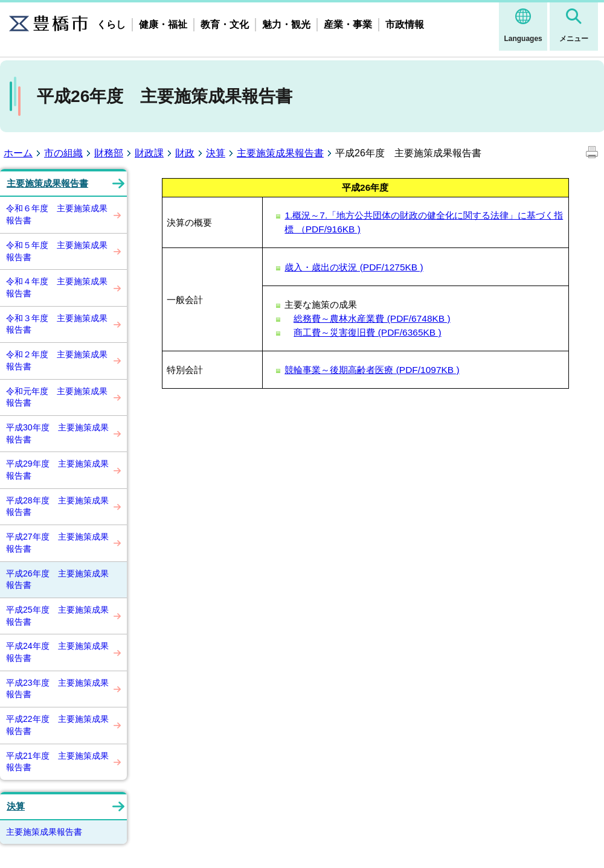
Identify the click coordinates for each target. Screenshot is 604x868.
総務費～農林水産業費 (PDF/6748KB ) (372, 318)
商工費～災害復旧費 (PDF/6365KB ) (367, 332)
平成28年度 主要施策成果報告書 (57, 506)
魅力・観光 (286, 24)
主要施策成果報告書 (280, 153)
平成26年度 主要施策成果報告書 (57, 579)
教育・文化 (225, 24)
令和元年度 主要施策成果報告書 (57, 397)
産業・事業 (348, 24)
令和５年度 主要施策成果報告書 (57, 251)
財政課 (149, 153)
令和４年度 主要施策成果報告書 (57, 287)
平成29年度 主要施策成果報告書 (57, 470)
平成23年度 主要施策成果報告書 (57, 689)
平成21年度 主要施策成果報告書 (57, 762)
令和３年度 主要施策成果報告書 (57, 324)
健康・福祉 (163, 24)
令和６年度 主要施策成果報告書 (57, 214)
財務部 (109, 153)
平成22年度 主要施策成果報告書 (57, 725)
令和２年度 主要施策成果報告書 (57, 360)
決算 (216, 153)
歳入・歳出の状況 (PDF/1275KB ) (354, 267)
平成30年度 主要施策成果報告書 (57, 433)
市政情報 (405, 24)
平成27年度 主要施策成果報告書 (57, 543)
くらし (111, 24)
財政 (185, 153)
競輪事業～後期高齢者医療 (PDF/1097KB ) (372, 370)
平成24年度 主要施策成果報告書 (57, 652)
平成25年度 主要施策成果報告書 (57, 616)
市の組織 (63, 153)
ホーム (18, 153)
